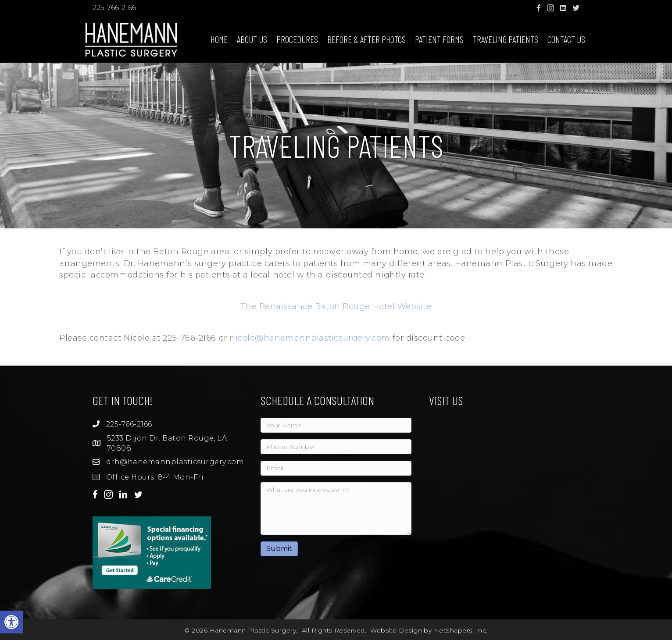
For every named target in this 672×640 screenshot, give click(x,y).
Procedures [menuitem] (297, 39)
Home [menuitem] (219, 39)
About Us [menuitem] (252, 39)
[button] (11, 622)
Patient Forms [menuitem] (439, 39)
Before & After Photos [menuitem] (366, 39)
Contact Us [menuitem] (566, 39)
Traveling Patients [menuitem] (506, 39)
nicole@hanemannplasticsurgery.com (310, 338)
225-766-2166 (114, 8)
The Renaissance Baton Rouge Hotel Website (336, 306)
